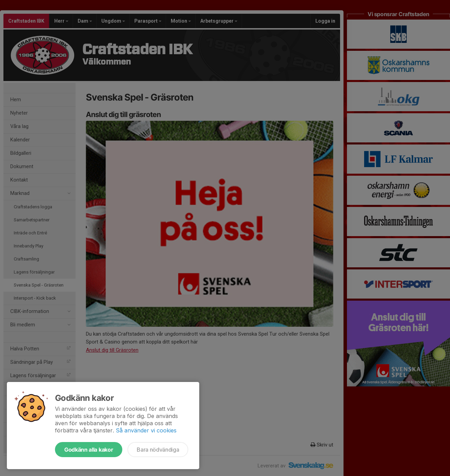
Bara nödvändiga (158, 450)
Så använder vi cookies (146, 430)
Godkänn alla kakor (89, 450)
